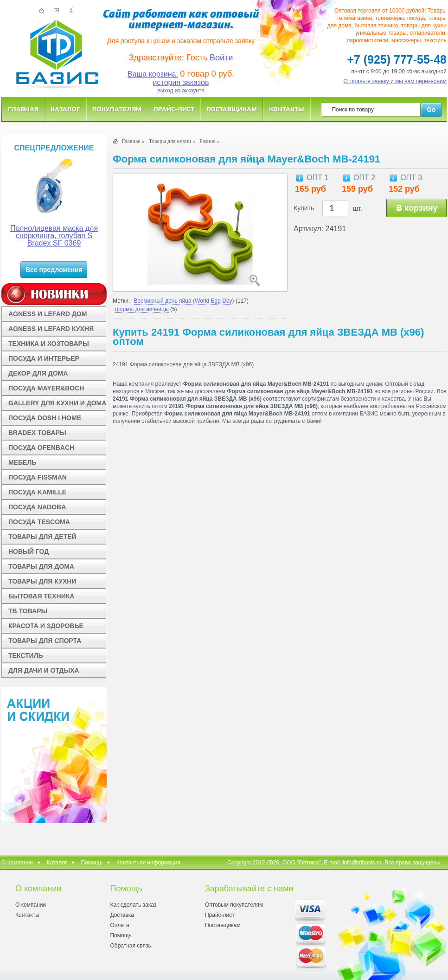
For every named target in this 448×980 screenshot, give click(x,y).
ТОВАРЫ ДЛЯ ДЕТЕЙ (42, 537)
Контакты (287, 109)
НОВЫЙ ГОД (29, 552)
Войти (221, 58)
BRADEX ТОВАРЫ (37, 433)
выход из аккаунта (181, 91)
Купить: (305, 208)
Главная (23, 109)
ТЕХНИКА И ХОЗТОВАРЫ (49, 344)
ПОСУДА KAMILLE (37, 492)
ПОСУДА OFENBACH (41, 448)
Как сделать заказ (133, 905)
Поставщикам (232, 109)
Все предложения (54, 270)
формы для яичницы (142, 309)
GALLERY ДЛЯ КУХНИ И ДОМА (57, 403)
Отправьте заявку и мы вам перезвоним (395, 81)
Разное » (210, 141)
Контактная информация (148, 863)
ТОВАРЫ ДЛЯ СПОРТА (45, 641)
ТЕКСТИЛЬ (26, 655)
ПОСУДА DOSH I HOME (45, 418)
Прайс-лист (174, 109)
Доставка (122, 915)
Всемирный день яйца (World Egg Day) (184, 301)
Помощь (92, 863)
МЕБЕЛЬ (22, 462)
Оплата (119, 925)
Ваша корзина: (153, 74)
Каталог (65, 109)
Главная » (133, 141)
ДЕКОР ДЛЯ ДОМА (38, 373)
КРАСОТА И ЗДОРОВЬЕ (46, 626)
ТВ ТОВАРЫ (28, 611)
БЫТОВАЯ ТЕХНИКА (41, 596)
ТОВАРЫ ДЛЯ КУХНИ (42, 581)
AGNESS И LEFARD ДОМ (48, 314)
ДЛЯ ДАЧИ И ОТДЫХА (44, 670)
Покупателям (117, 109)
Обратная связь (130, 946)
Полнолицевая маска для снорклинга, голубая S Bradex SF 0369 (54, 236)
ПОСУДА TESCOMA (39, 522)
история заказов (181, 82)
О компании (31, 905)
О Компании (17, 863)
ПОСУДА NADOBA (37, 507)
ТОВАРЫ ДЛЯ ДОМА (41, 566)
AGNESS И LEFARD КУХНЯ (51, 329)
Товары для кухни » (172, 141)
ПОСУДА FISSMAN (38, 477)
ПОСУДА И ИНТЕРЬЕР (44, 358)
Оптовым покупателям (234, 905)
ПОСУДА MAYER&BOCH (46, 388)
